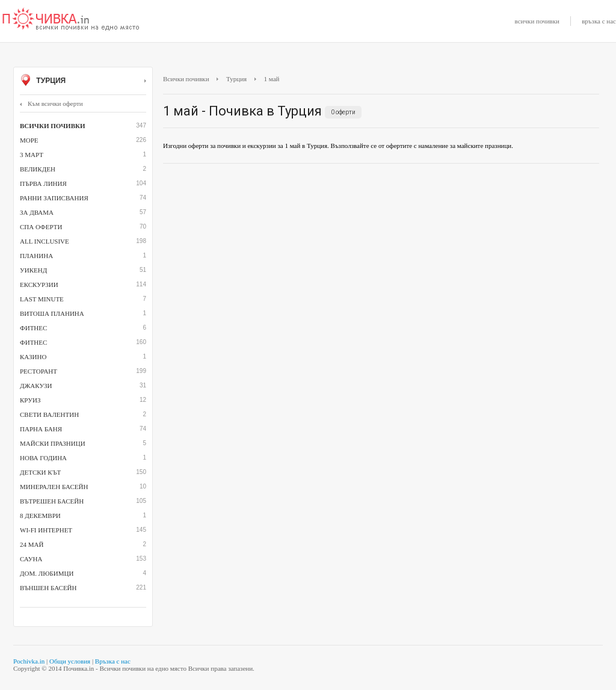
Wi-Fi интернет (46, 530)
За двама (37, 212)
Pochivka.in (29, 661)
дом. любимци (47, 573)
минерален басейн (54, 487)
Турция (83, 81)
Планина (36, 256)
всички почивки (537, 21)
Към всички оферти (51, 103)
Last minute (42, 299)
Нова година (43, 458)
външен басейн (48, 588)
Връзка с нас (113, 661)
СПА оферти (41, 227)
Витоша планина (52, 313)
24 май (32, 544)
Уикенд (33, 270)
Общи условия (70, 661)
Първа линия (43, 183)
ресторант (38, 371)
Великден (38, 169)
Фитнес (33, 342)
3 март (32, 155)
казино (33, 357)
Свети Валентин (49, 414)
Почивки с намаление (71, 20)
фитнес (33, 328)
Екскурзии (39, 285)
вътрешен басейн (52, 501)
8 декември (40, 516)
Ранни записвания (54, 198)
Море (29, 140)
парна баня (41, 429)
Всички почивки (186, 79)
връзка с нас (599, 21)
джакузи (36, 386)
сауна (31, 559)
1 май (272, 79)
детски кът (40, 472)
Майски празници (53, 443)
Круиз (30, 400)
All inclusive (45, 241)
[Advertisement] (381, 260)
